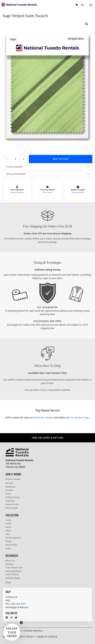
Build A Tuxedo (13, 479)
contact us (44, 390)
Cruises (9, 490)
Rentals (9, 483)
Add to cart (61, 159)
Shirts (8, 527)
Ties (8, 534)
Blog (8, 582)
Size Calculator (13, 571)
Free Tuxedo (12, 508)
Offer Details (47, 192)
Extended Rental (78, 192)
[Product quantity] (15, 159)
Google (49, 417)
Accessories (11, 545)
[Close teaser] (21, 623)
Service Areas (13, 578)
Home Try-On (12, 504)
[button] (82, 5)
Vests (8, 531)
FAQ (8, 600)
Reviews (10, 564)
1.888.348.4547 (17, 604)
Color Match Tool (14, 568)
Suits (8, 548)
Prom (8, 494)
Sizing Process (13, 497)
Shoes (9, 541)
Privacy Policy (25, 637)
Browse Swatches (17, 192)
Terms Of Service (47, 637)
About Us (10, 560)
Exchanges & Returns (17, 607)
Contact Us (11, 597)
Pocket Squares (13, 538)
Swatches (10, 501)
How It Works (12, 574)
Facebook (39, 417)
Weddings (11, 487)
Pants (8, 523)
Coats (8, 520)
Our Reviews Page (79, 417)
